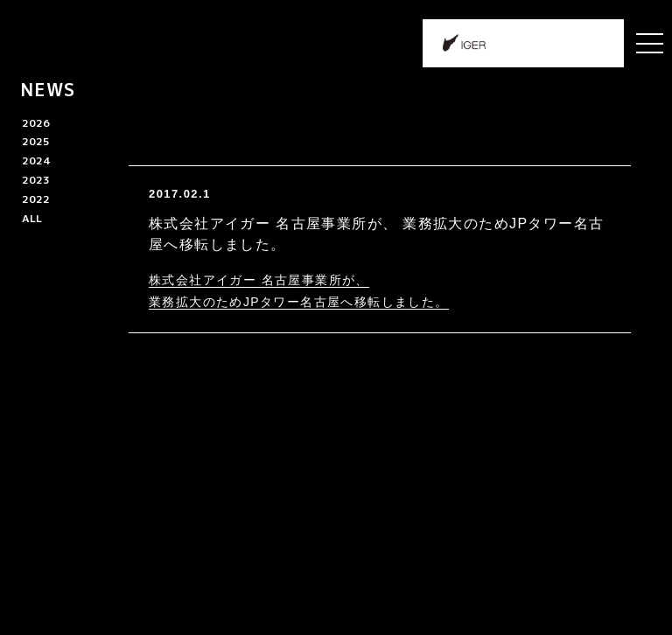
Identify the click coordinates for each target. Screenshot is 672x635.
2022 (36, 199)
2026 (36, 123)
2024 (36, 160)
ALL (32, 218)
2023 (36, 180)
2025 (36, 141)
